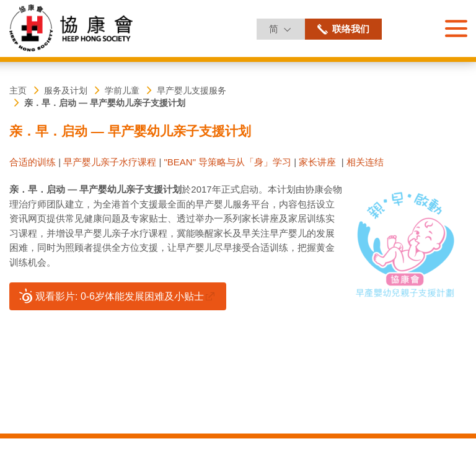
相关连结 (365, 162)
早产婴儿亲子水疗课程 (110, 162)
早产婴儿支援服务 (192, 90)
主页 (18, 90)
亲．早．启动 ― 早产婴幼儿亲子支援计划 (105, 103)
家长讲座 (317, 162)
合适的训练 (33, 162)
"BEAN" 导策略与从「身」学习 (227, 162)
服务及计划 (66, 90)
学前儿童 (122, 90)
